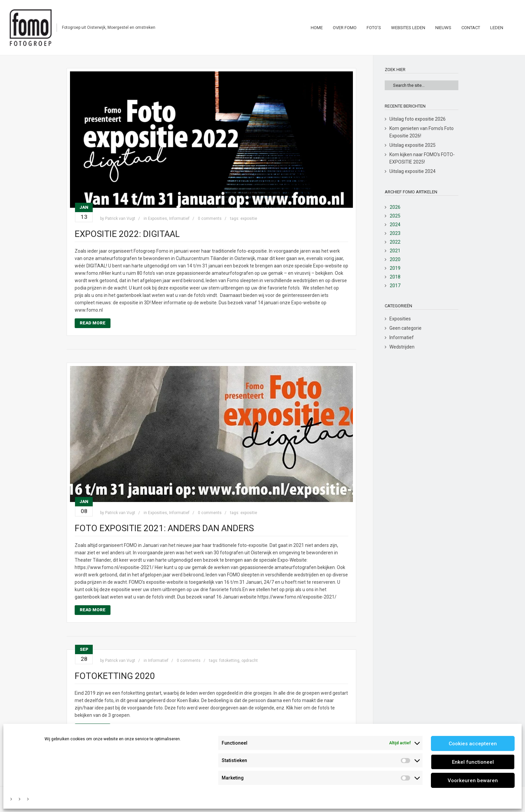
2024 (395, 225)
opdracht (250, 661)
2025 (395, 216)
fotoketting (229, 661)
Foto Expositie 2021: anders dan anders (164, 528)
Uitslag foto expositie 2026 (418, 119)
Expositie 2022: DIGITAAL (127, 234)
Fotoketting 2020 (115, 676)
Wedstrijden (402, 347)
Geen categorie (405, 328)
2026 (395, 207)
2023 (395, 233)
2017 (395, 286)
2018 (395, 277)
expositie (249, 218)
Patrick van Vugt (120, 218)
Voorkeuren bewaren (473, 780)
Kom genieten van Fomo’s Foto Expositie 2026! (422, 132)
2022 (395, 242)
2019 (395, 268)
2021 (395, 251)
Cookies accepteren (473, 744)
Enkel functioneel (473, 762)
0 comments (210, 218)
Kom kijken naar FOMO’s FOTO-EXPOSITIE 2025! (422, 158)
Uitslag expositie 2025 (412, 145)
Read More (93, 323)
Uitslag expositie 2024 (412, 171)
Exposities (158, 218)
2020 (395, 259)
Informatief (179, 218)
